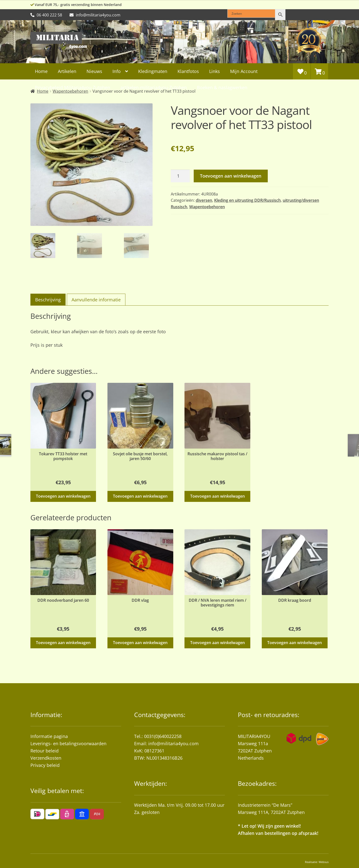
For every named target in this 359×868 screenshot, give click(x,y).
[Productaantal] (180, 176)
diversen (204, 200)
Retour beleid (45, 751)
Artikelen (67, 71)
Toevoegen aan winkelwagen (231, 176)
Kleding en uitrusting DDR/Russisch (247, 200)
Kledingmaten (153, 71)
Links (215, 71)
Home (41, 71)
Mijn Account (244, 71)
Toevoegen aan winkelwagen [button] (63, 496)
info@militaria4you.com (174, 743)
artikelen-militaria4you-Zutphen (154, 87)
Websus (324, 862)
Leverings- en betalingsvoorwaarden (68, 743)
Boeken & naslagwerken (222, 87)
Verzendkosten (46, 758)
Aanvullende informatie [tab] (96, 300)
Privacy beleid (45, 765)
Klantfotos (188, 71)
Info (117, 71)
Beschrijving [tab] (48, 300)
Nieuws (94, 71)
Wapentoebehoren (207, 207)
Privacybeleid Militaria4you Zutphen (73, 87)
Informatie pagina (49, 736)
